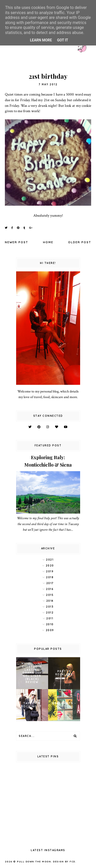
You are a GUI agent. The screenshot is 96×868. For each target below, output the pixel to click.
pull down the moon (34, 861)
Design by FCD (64, 861)
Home (48, 242)
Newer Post (17, 242)
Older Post (80, 242)
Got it (63, 40)
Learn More (41, 40)
